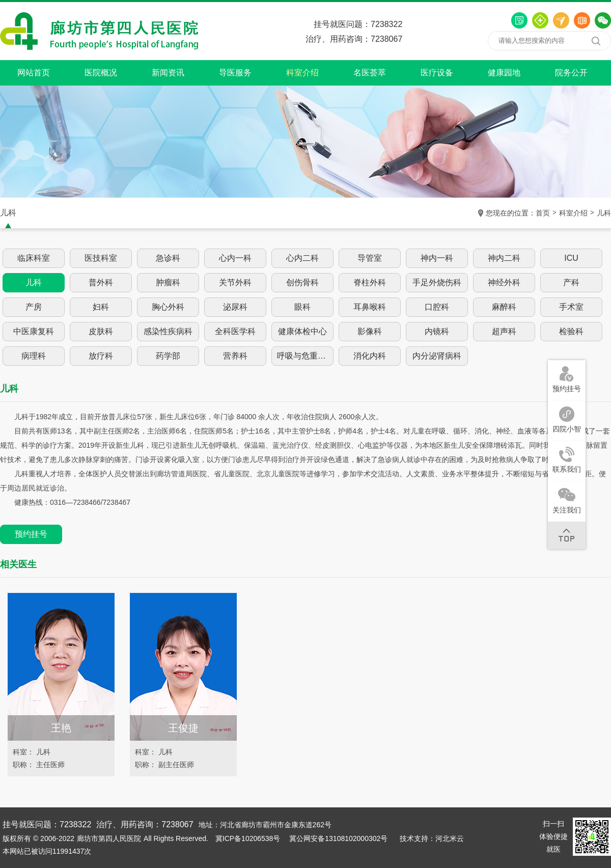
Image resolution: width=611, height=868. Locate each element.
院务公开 (571, 73)
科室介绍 (302, 73)
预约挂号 (31, 534)
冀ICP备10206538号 (248, 838)
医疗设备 (437, 73)
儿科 (604, 213)
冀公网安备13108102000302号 (338, 838)
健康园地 (504, 73)
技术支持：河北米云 (432, 838)
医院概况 (101, 73)
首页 (543, 213)
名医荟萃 (370, 73)
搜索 (596, 41)
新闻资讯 (168, 73)
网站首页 (34, 73)
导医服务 (235, 73)
